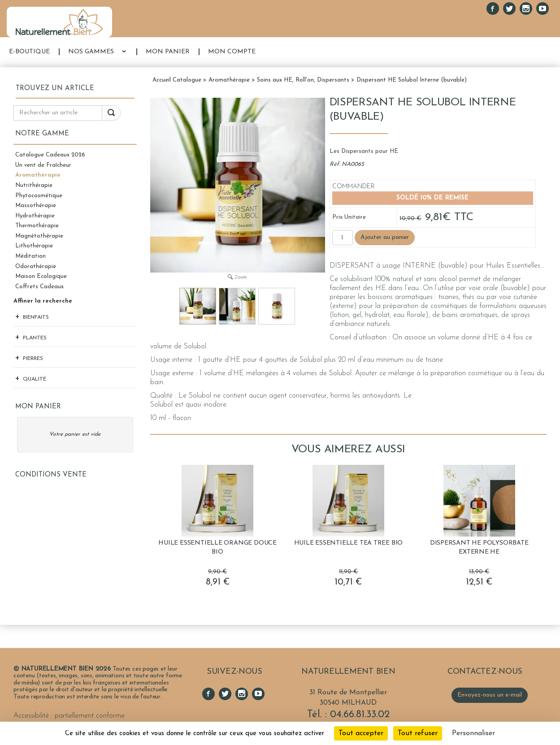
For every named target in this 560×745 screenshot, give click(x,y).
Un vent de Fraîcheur (43, 165)
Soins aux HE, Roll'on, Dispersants (303, 80)
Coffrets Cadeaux (39, 287)
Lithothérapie (34, 246)
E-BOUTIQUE (29, 52)
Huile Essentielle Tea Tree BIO (349, 543)
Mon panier (38, 407)
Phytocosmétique (39, 196)
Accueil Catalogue (177, 80)
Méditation (30, 256)
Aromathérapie (38, 175)
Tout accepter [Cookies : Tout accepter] (361, 733)
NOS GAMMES (91, 52)
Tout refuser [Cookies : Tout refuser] (418, 733)
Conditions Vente (51, 475)
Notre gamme (42, 134)
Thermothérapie (37, 226)
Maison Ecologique (41, 276)
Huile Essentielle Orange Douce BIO (217, 548)
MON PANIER (168, 52)
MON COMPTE (232, 52)
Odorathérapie (36, 266)
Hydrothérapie (35, 216)
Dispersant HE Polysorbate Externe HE (479, 548)
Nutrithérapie (34, 185)
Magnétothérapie (39, 236)
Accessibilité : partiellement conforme (69, 716)
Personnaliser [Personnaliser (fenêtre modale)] (473, 733)
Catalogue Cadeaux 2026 (50, 155)
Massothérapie (36, 206)
